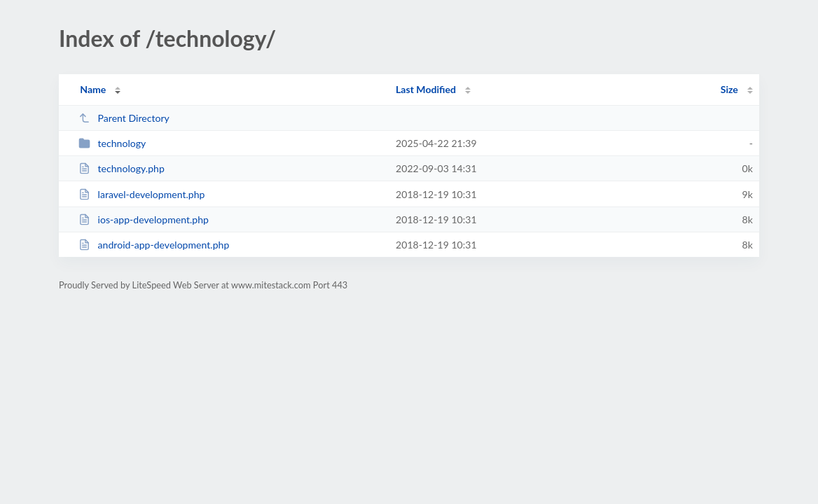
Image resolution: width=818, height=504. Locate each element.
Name (93, 89)
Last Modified (426, 89)
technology (112, 143)
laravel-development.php (141, 194)
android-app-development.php (154, 245)
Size (729, 89)
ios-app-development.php (144, 219)
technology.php (122, 168)
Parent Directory (124, 118)
